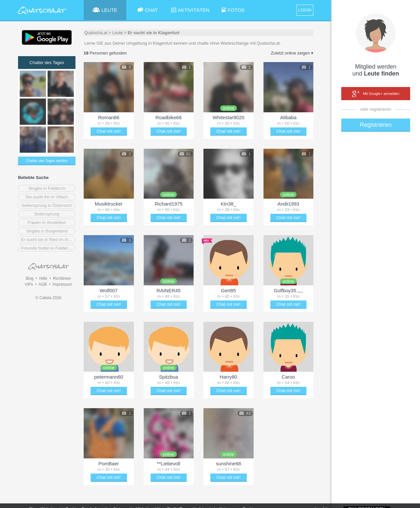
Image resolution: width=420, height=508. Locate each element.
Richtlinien (62, 278)
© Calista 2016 (48, 298)
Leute (118, 33)
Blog (30, 278)
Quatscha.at (96, 33)
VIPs (29, 284)
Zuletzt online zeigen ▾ (292, 53)
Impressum (62, 284)
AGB (42, 284)
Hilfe (43, 278)
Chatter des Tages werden (47, 161)
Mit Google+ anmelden (376, 94)
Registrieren (376, 125)
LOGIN (305, 10)
